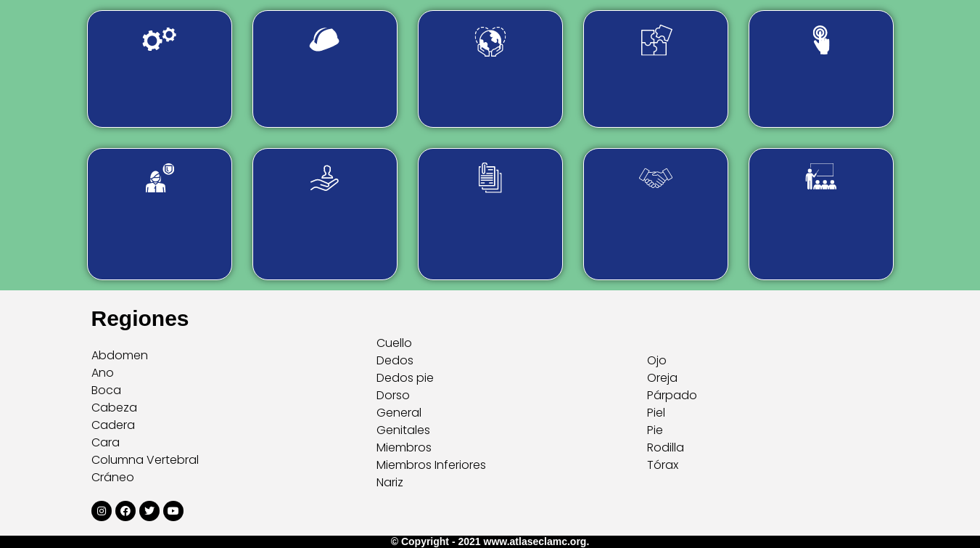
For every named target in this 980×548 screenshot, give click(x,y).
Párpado (672, 395)
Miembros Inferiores (431, 465)
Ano (103, 373)
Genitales (403, 430)
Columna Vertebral (145, 460)
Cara (106, 442)
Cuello (394, 343)
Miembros (404, 447)
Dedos (395, 360)
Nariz (390, 482)
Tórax (663, 465)
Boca (106, 390)
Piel (656, 413)
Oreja (662, 378)
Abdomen (120, 355)
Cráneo (113, 477)
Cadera (113, 425)
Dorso (393, 395)
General (399, 413)
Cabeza (114, 408)
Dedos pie (405, 378)
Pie (655, 430)
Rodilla (666, 447)
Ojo (657, 360)
